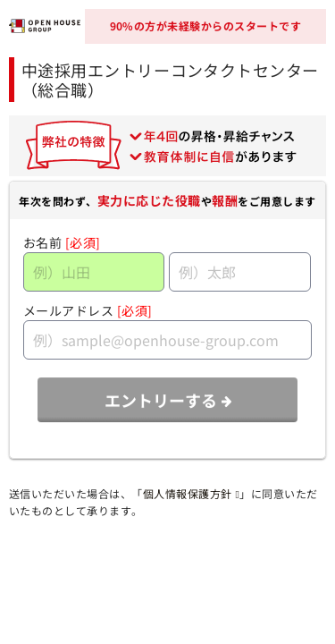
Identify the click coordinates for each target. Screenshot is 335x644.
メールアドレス (69, 310)
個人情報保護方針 (191, 493)
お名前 (43, 242)
